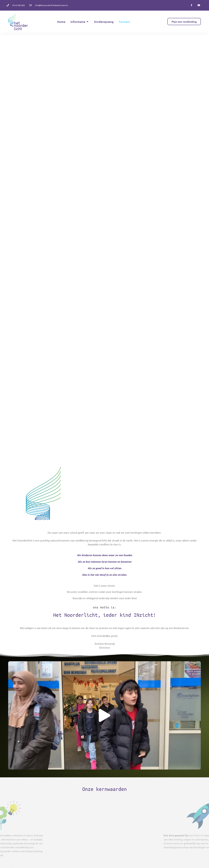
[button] (104, 715)
